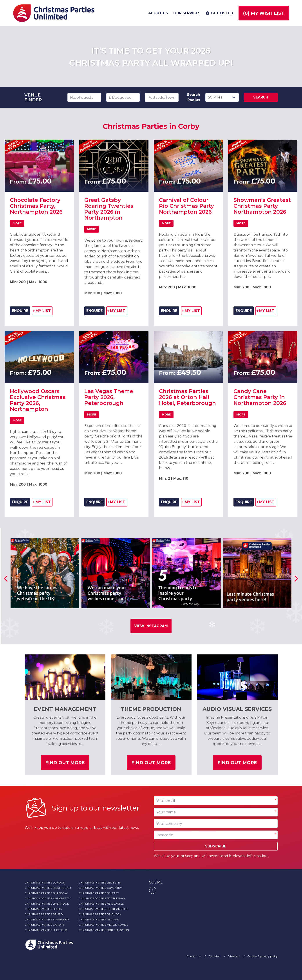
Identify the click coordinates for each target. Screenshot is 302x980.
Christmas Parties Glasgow (46, 893)
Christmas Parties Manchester (48, 898)
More (19, 224)
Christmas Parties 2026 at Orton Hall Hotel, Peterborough (187, 397)
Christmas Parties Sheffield (46, 930)
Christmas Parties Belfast (99, 893)
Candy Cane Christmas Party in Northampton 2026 (260, 397)
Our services (187, 13)
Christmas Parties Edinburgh (47, 919)
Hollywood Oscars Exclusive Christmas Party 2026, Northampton (38, 400)
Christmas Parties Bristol (44, 914)
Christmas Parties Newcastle (101, 904)
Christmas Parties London (45, 883)
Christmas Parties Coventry (100, 888)
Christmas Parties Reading (99, 919)
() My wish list (264, 13)
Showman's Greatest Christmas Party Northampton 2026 (262, 206)
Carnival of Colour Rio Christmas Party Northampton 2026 (186, 206)
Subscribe (216, 846)
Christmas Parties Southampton (104, 909)
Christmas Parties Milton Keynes (103, 925)
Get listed (219, 13)
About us (158, 13)
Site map (234, 956)
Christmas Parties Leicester (100, 883)
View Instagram (151, 626)
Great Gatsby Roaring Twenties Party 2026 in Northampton (109, 209)
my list (43, 312)
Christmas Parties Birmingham (48, 888)
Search (261, 97)
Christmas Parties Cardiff (45, 925)
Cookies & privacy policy (262, 956)
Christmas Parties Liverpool (47, 904)
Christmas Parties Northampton (104, 930)
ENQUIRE (20, 311)
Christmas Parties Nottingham (102, 898)
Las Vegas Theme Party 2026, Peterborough (109, 397)
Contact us (194, 956)
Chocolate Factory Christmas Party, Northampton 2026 (36, 206)
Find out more (67, 764)
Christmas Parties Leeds (43, 909)
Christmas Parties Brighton (100, 914)
